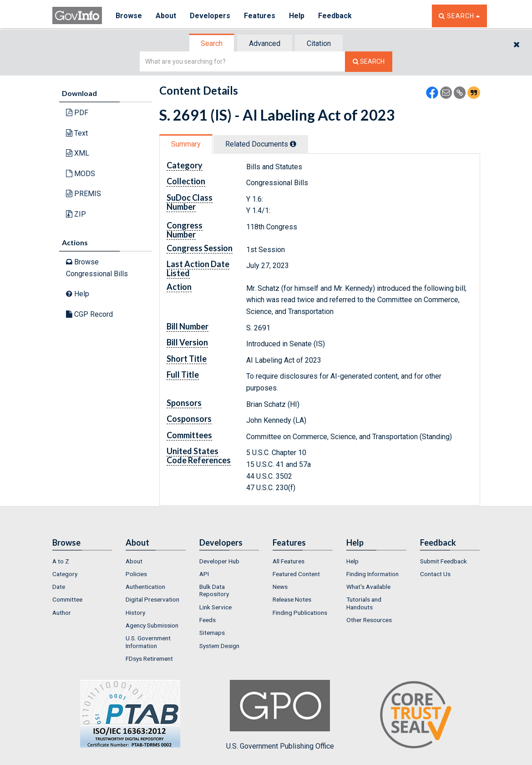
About (166, 16)
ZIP (76, 214)
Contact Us (435, 574)
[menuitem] (82, 561)
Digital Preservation (152, 599)
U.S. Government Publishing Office (280, 715)
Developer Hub (219, 561)
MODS (81, 174)
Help (297, 16)
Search (212, 43)
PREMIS (84, 194)
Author (62, 613)
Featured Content (296, 574)
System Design (219, 646)
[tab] (212, 43)
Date (59, 587)
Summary (186, 144)
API (204, 574)
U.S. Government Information (148, 642)
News (280, 587)
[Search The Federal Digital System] (369, 62)
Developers (210, 16)
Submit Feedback (443, 561)
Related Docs (261, 144)
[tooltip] (293, 144)
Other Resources (369, 620)
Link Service (215, 607)
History (135, 613)
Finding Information (372, 574)
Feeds (208, 620)
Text (77, 133)
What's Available (368, 587)
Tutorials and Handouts (364, 603)
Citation (319, 43)
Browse (129, 16)
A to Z (61, 561)
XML (78, 153)
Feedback (335, 16)
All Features (289, 561)
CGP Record (89, 314)
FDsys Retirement (149, 659)
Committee (67, 599)
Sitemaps (212, 633)
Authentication (145, 587)
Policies (136, 574)
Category (65, 574)
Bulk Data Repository (214, 590)
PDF (77, 113)
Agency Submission (152, 625)
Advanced (265, 43)
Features (260, 16)
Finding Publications (300, 613)
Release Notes (292, 599)
